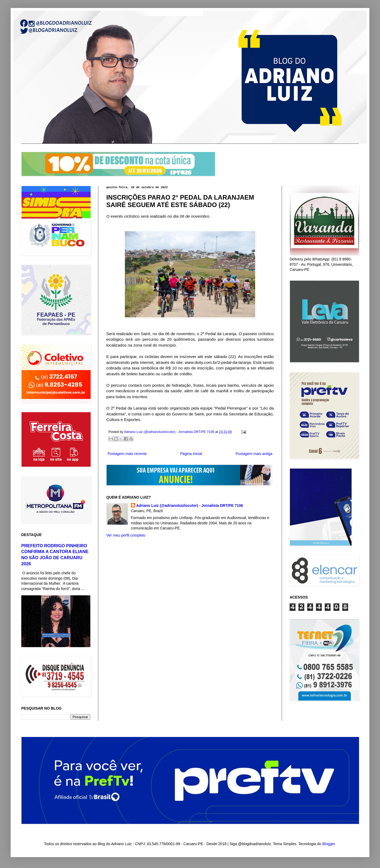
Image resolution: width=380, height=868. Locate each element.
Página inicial (191, 454)
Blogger (329, 844)
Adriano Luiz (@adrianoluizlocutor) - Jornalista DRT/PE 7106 (190, 505)
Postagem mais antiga (254, 454)
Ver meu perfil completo (126, 535)
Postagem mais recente (127, 454)
